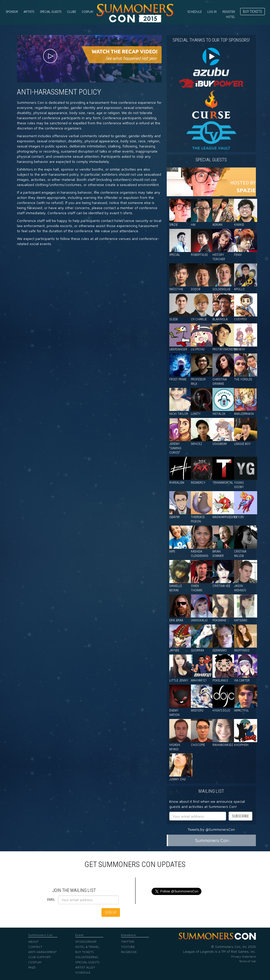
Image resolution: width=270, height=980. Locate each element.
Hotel (231, 17)
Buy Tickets (253, 12)
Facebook (129, 952)
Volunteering (87, 957)
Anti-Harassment (43, 952)
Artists (29, 12)
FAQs (32, 967)
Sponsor (12, 12)
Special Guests (51, 12)
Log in (212, 12)
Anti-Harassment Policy (59, 92)
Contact (35, 947)
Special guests (211, 160)
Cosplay (88, 12)
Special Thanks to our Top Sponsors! (211, 40)
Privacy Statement (244, 956)
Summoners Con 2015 (135, 13)
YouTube (128, 947)
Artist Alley (85, 967)
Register (229, 12)
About (33, 942)
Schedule (195, 12)
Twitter (128, 942)
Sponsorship (86, 942)
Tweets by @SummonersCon (211, 829)
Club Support (40, 957)
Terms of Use (247, 961)
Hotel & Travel (87, 947)
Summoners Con (212, 840)
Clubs (71, 12)
